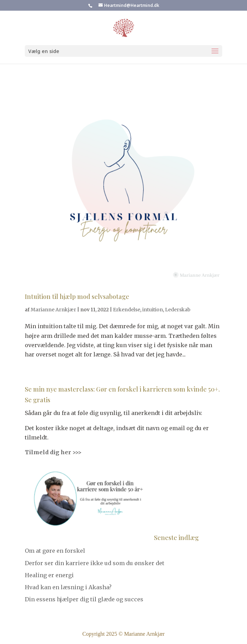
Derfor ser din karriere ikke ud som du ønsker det (95, 563)
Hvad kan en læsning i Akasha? (68, 587)
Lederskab (178, 310)
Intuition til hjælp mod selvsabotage (77, 297)
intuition (153, 310)
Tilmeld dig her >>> (53, 452)
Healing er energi (49, 575)
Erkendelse (127, 310)
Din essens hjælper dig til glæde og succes (84, 599)
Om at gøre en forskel (55, 551)
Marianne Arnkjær (53, 310)
